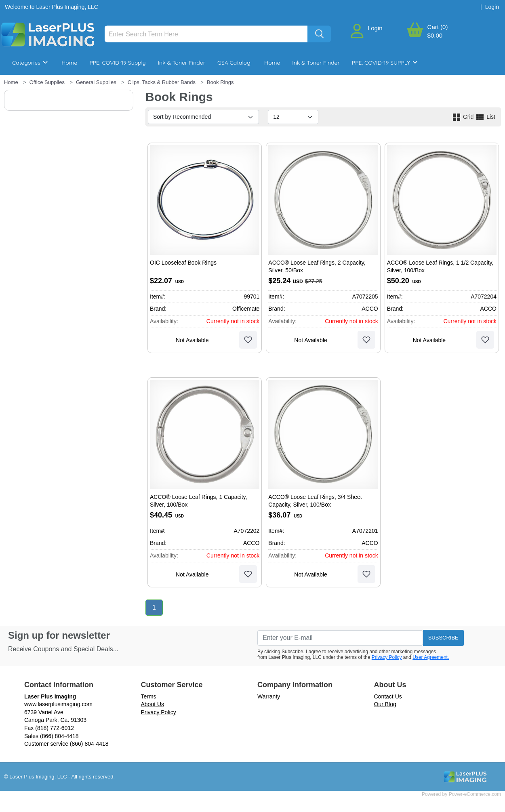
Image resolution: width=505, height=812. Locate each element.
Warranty (269, 696)
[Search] (206, 34)
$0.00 (435, 35)
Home (69, 63)
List (485, 117)
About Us (153, 704)
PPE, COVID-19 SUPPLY (385, 63)
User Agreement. (431, 657)
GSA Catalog (234, 63)
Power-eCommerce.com (475, 794)
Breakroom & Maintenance (57, 87)
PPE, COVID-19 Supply (117, 63)
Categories (30, 63)
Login (375, 28)
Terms (149, 696)
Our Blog (385, 704)
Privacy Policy (387, 657)
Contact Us (388, 696)
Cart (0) (438, 27)
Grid (463, 117)
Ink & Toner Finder (182, 63)
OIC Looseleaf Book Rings (183, 263)
